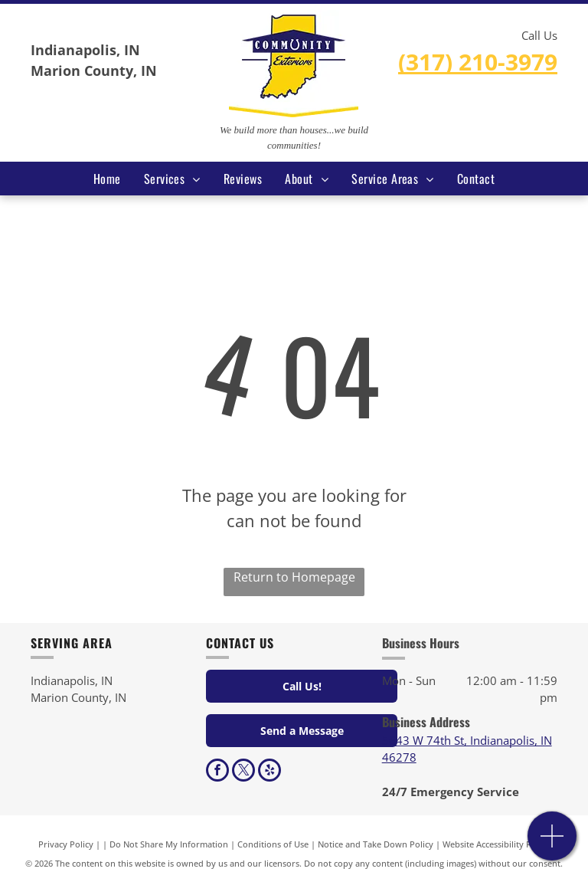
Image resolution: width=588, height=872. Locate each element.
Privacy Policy (66, 844)
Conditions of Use (273, 844)
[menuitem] (107, 179)
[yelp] (269, 772)
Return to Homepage (294, 577)
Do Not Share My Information (169, 844)
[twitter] (243, 772)
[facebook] (217, 772)
